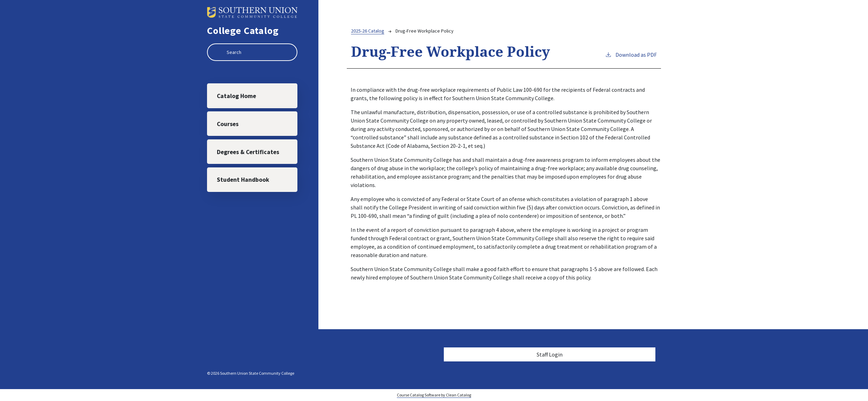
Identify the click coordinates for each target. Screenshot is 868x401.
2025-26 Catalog (368, 31)
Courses (228, 124)
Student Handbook (243, 181)
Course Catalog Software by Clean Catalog (434, 395)
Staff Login (550, 354)
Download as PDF (631, 54)
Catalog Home (237, 96)
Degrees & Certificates (248, 153)
